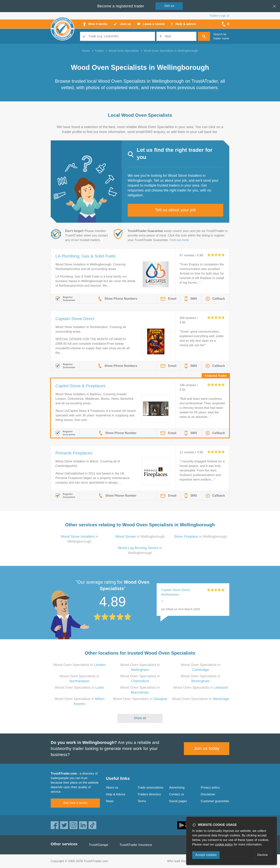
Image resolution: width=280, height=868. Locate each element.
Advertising (177, 787)
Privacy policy (210, 787)
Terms (142, 801)
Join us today (207, 748)
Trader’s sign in (219, 16)
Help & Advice (116, 794)
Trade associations (150, 787)
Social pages (178, 801)
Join (169, 6)
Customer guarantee (215, 801)
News (110, 801)
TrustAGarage (99, 845)
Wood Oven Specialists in (79, 665)
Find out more (179, 240)
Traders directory (149, 794)
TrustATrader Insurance (136, 845)
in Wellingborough (140, 537)
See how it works (75, 803)
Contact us (177, 794)
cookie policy (224, 844)
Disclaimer (208, 794)
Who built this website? (183, 861)
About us (112, 787)
